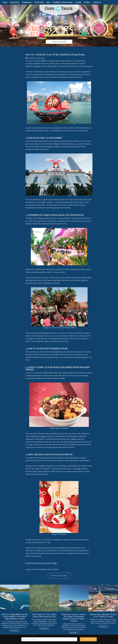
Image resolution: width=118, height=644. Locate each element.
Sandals (78, 2)
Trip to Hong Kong (59, 42)
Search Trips (39, 2)
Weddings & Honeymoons (63, 2)
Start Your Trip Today (59, 576)
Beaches (87, 2)
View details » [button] (15, 630)
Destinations (27, 2)
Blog (48, 2)
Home (5, 2)
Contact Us (97, 2)
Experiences (15, 2)
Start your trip (88, 639)
